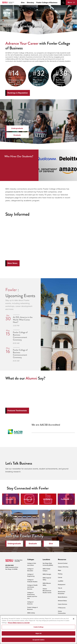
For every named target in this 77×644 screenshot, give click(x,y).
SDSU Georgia (47, 574)
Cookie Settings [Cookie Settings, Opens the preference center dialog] (39, 627)
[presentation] (30, 560)
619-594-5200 (9, 565)
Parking (60, 574)
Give (23, 3)
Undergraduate (17, 128)
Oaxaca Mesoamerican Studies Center (47, 591)
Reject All (38, 633)
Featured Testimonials (17, 411)
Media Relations (63, 597)
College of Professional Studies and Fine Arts (32, 595)
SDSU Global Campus (46, 570)
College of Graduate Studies (32, 581)
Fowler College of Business (47, 3)
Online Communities (62, 612)
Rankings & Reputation (18, 93)
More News (12, 263)
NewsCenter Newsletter (62, 593)
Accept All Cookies (38, 640)
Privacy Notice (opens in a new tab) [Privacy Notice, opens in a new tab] (19, 623)
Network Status (62, 601)
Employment (62, 584)
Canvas (60, 577)
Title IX (60, 588)
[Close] (74, 619)
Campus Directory (63, 567)
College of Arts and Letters (32, 564)
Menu (71, 2)
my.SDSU (61, 581)
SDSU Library (31, 613)
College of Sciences (30, 603)
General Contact (63, 563)
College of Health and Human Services (32, 587)
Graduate (17, 135)
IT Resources (62, 608)
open (63, 3)
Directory (30, 3)
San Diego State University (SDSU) (48, 564)
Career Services (63, 604)
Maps (60, 570)
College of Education (30, 570)
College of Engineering (31, 575)
